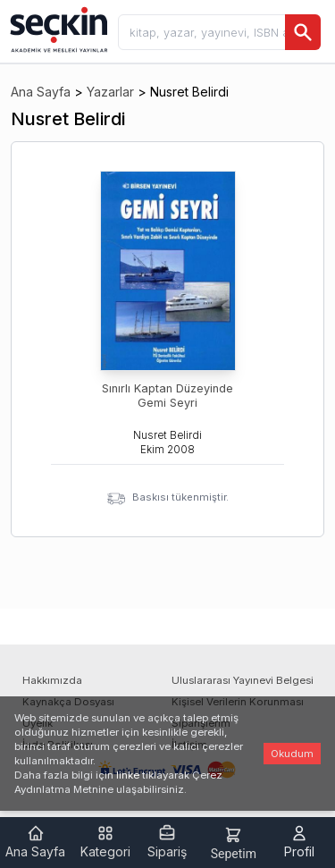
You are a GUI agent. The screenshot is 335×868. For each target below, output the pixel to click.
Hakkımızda (52, 680)
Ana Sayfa (41, 92)
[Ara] (303, 32)
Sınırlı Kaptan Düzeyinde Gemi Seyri (167, 396)
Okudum (292, 754)
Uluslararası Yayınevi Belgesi (243, 680)
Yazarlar (110, 92)
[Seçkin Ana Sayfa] (57, 29)
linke (128, 775)
